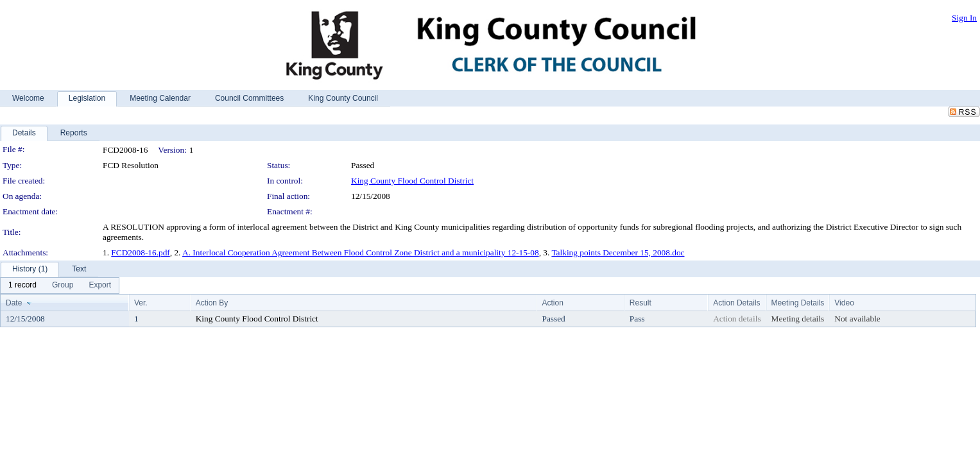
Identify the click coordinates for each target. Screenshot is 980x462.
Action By (212, 303)
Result (640, 303)
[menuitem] (22, 286)
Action (552, 303)
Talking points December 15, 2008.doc (618, 252)
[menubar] (60, 286)
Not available (857, 319)
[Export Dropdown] (100, 286)
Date (14, 303)
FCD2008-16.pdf (140, 252)
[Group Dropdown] (63, 286)
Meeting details (798, 319)
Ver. (141, 303)
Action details (737, 319)
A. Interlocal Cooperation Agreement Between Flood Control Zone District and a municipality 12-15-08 (361, 252)
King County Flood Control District (412, 181)
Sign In (964, 18)
